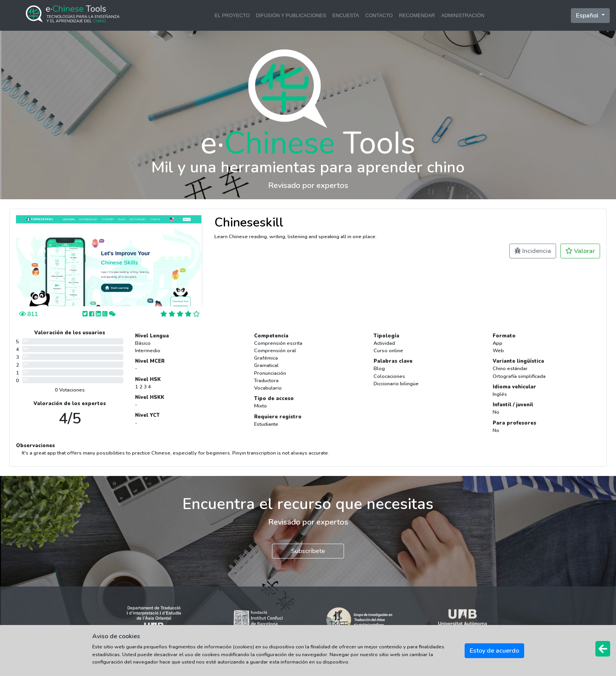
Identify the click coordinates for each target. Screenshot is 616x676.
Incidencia (533, 251)
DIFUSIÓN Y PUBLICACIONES (291, 15)
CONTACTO (379, 15)
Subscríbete (308, 551)
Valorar (580, 251)
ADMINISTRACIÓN (463, 15)
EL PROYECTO (232, 15)
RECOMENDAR (417, 15)
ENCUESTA (346, 15)
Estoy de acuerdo (494, 651)
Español (588, 16)
